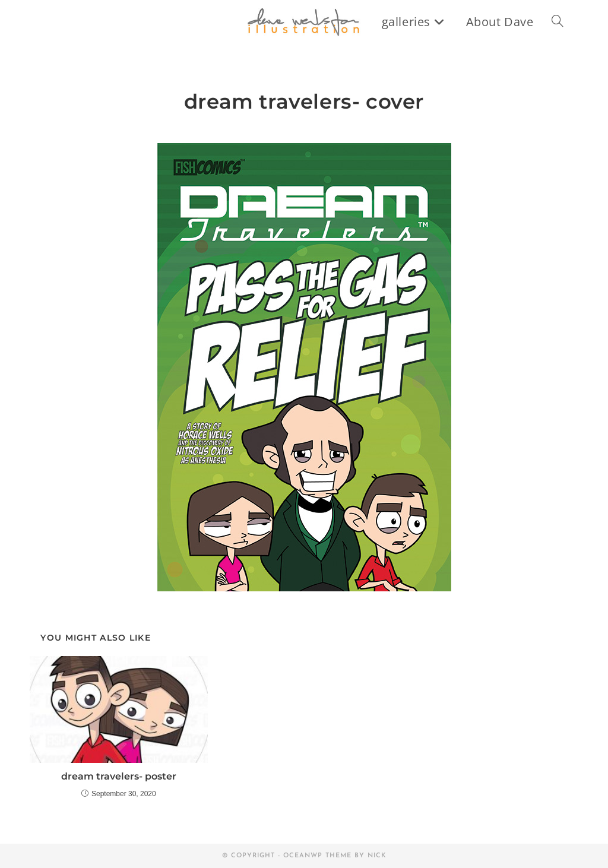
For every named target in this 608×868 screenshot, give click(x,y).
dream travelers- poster (119, 776)
